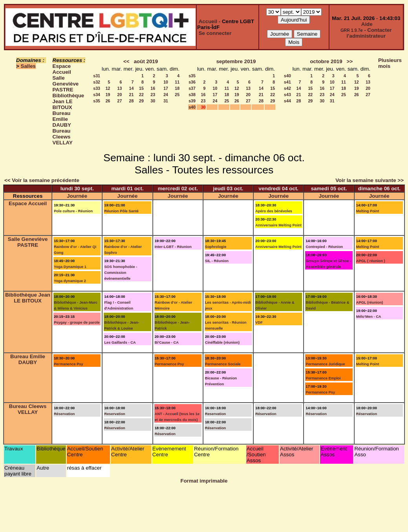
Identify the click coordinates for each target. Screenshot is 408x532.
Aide (367, 24)
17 (166, 88)
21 (132, 95)
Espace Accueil (62, 69)
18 (177, 88)
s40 (192, 107)
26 (108, 101)
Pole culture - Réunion (73, 211)
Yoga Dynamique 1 (70, 267)
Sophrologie (216, 247)
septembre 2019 (236, 61)
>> (350, 61)
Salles (28, 66)
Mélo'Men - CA (369, 317)
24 (166, 95)
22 (141, 95)
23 (153, 95)
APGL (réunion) (370, 302)
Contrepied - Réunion (324, 247)
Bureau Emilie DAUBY (62, 119)
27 (120, 101)
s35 (97, 101)
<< (126, 61)
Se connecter (215, 33)
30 (153, 101)
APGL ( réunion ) (371, 261)
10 (166, 82)
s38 (192, 95)
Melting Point (368, 211)
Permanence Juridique (325, 364)
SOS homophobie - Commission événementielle (121, 273)
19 (108, 95)
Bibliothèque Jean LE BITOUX (69, 101)
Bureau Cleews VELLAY (63, 137)
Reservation (114, 414)
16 (153, 88)
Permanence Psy (69, 364)
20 (120, 95)
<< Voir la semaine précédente (42, 180)
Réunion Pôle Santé (121, 211)
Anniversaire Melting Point (278, 225)
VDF (259, 322)
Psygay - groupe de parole (77, 322)
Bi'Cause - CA (167, 343)
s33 (97, 88)
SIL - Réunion (217, 261)
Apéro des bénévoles (274, 211)
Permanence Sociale (223, 364)
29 (141, 101)
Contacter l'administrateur (369, 33)
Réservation (64, 414)
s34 (97, 95)
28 (132, 101)
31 (166, 101)
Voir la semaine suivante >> (370, 180)
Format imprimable (204, 481)
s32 (97, 82)
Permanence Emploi (323, 378)
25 (177, 95)
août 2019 (146, 61)
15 (141, 88)
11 (177, 82)
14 (132, 88)
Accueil (208, 21)
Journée (77, 196)
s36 (192, 82)
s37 (192, 88)
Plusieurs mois (390, 63)
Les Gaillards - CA (120, 343)
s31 (97, 76)
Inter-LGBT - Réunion (173, 247)
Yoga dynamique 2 (70, 281)
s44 (287, 101)
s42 (287, 88)
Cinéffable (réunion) (222, 343)
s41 (287, 82)
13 (120, 88)
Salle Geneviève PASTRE (66, 84)
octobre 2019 (326, 61)
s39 (192, 101)
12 (108, 88)
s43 (287, 95)
